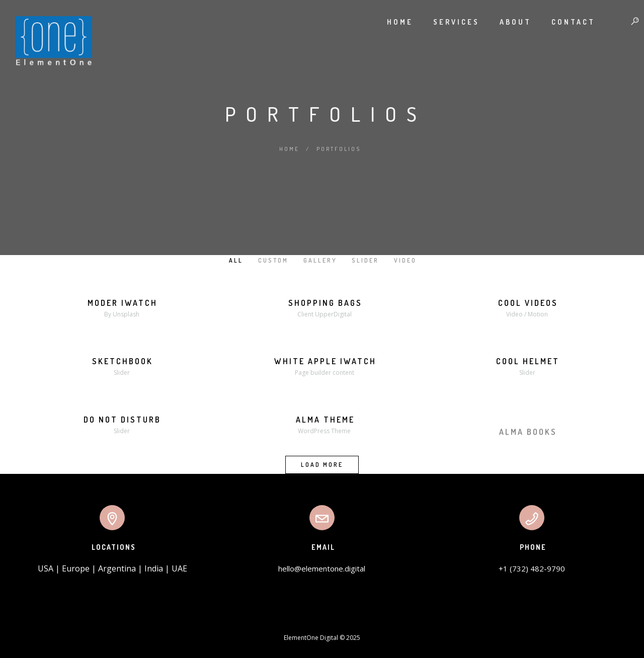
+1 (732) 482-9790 (532, 568)
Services (446, 22)
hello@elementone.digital (322, 568)
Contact (563, 22)
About (505, 22)
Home (390, 22)
